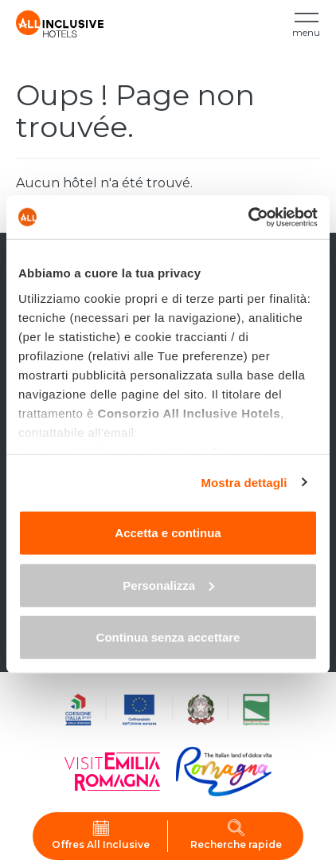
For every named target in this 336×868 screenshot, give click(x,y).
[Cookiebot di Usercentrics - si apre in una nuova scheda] (248, 217)
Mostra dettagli (244, 482)
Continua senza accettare (168, 637)
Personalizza (168, 585)
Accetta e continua (168, 533)
